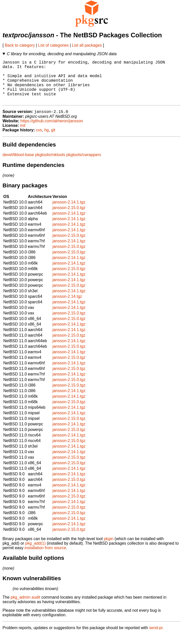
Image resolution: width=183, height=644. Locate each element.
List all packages (87, 45)
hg (46, 140)
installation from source (45, 558)
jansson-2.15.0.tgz (69, 217)
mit (23, 135)
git (53, 140)
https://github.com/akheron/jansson (52, 131)
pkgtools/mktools (50, 165)
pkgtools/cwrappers (84, 165)
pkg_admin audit (25, 607)
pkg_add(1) (35, 553)
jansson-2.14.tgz (67, 306)
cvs (39, 140)
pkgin (109, 549)
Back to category (20, 45)
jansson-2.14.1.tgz (69, 212)
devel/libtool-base (18, 165)
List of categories (53, 45)
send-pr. (156, 638)
